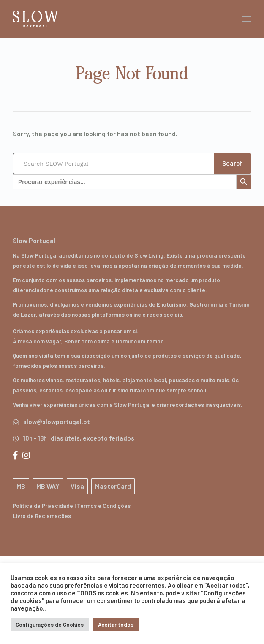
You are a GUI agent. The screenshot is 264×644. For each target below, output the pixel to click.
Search (233, 163)
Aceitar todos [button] (116, 625)
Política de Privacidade (43, 506)
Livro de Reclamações (42, 516)
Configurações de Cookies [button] (50, 625)
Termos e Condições (104, 506)
